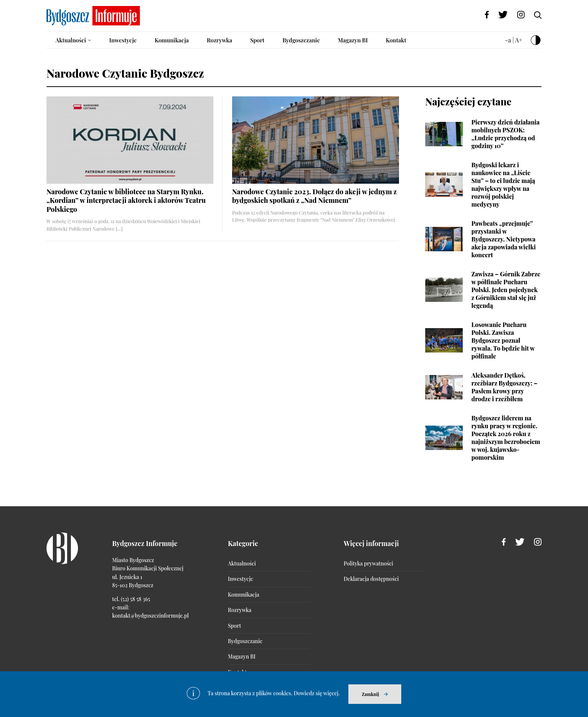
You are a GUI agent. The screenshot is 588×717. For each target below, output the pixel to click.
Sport (257, 40)
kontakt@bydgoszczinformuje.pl (150, 616)
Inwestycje (123, 40)
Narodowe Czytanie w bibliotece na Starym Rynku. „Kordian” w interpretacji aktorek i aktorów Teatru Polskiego (126, 200)
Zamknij (370, 694)
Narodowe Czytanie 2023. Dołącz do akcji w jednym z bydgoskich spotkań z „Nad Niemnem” (314, 196)
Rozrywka (219, 40)
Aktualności (71, 40)
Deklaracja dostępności (371, 579)
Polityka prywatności (369, 563)
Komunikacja (172, 40)
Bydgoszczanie (301, 40)
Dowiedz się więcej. (317, 693)
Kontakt (396, 40)
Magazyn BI (353, 40)
